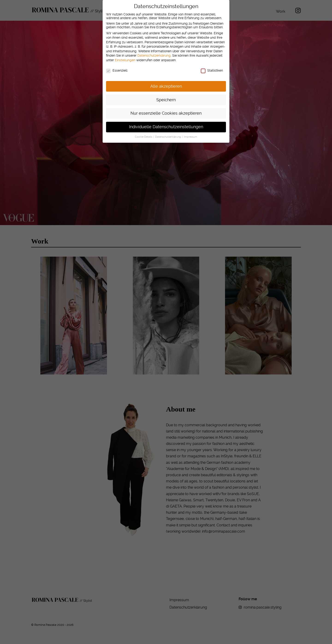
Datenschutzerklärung (154, 52)
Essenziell (117, 66)
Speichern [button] (166, 96)
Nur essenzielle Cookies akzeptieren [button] (166, 109)
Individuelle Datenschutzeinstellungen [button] (166, 123)
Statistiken (212, 66)
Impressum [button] (191, 133)
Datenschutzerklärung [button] (168, 133)
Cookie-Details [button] (144, 133)
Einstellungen (125, 56)
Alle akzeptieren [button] (166, 82)
